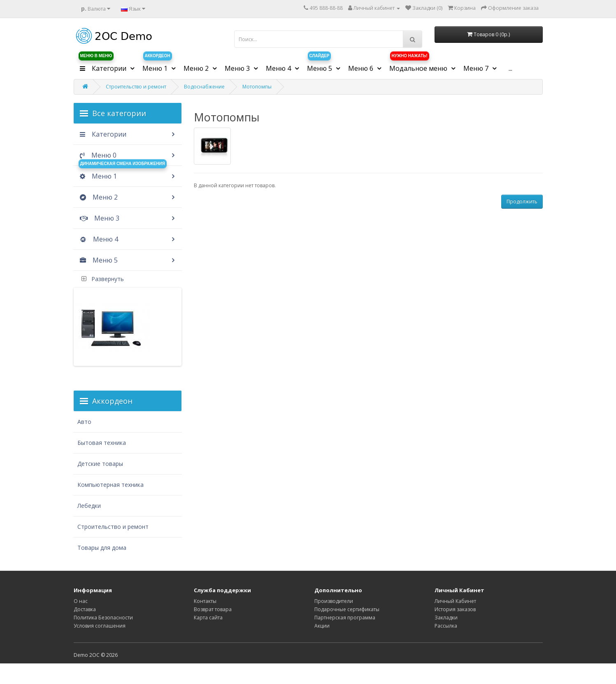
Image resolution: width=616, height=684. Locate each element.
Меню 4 (98, 239)
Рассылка (446, 626)
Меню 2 (98, 197)
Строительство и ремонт (136, 87)
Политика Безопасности (103, 618)
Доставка (85, 609)
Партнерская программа (345, 618)
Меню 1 (122, 173)
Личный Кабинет (455, 601)
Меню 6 (361, 68)
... (510, 68)
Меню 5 (98, 260)
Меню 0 (97, 155)
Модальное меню (419, 65)
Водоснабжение (204, 87)
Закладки (446, 618)
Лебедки (89, 506)
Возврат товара (213, 609)
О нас (81, 601)
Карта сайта (208, 618)
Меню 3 (99, 218)
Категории (102, 134)
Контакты (205, 601)
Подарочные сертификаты (347, 609)
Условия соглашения (100, 626)
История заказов (455, 609)
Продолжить (522, 201)
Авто (84, 422)
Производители (334, 601)
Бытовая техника (102, 443)
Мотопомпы (257, 87)
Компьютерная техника (110, 485)
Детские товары (100, 464)
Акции (322, 626)
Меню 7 (477, 68)
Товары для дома (102, 548)
